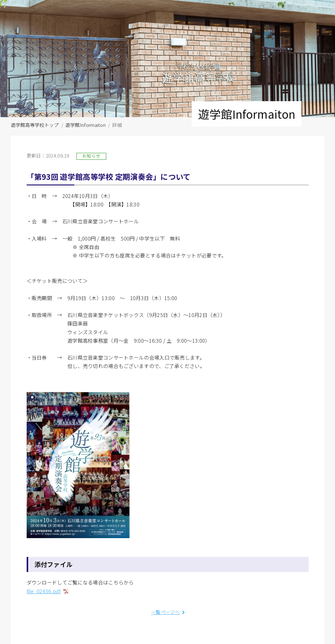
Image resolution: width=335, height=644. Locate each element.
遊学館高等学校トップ (35, 125)
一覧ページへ (165, 612)
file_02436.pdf (44, 591)
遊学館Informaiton (86, 125)
